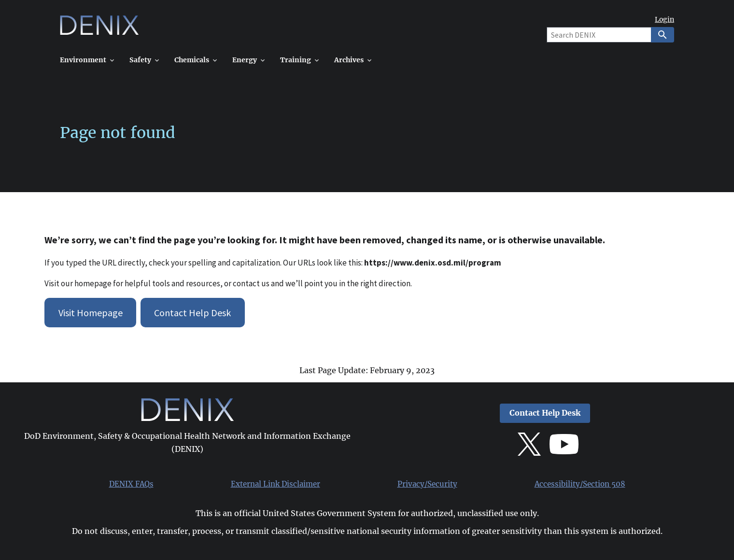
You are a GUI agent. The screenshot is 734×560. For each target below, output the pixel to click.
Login (664, 20)
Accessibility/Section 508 (580, 484)
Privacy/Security (427, 484)
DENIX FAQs (131, 484)
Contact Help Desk (192, 313)
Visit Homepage (91, 313)
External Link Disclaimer (275, 484)
